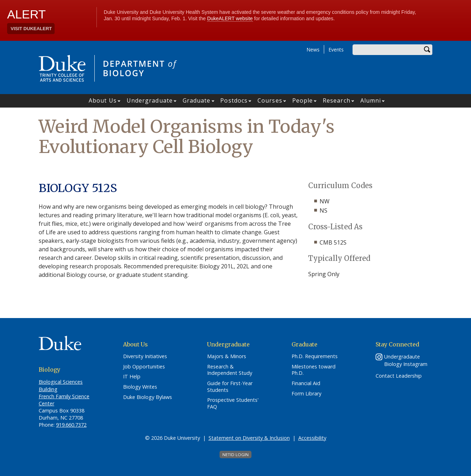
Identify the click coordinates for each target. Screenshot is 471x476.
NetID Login (236, 455)
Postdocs (234, 100)
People (303, 100)
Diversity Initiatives (145, 356)
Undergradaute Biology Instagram (406, 360)
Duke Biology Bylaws (148, 397)
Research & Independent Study (230, 370)
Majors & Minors (227, 356)
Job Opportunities (144, 367)
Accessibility (312, 438)
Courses (270, 100)
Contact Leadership (399, 376)
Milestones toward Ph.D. (314, 370)
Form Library (306, 394)
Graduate (197, 100)
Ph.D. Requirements (315, 356)
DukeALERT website (230, 18)
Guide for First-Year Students (230, 387)
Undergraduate (150, 100)
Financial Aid (306, 383)
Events (336, 50)
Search (427, 50)
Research (337, 100)
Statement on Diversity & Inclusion (249, 438)
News (313, 50)
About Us (103, 100)
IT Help (132, 377)
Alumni (371, 100)
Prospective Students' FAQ (233, 403)
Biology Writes (140, 387)
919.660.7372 (71, 425)
